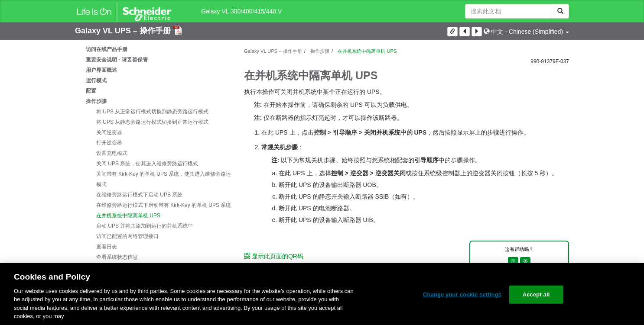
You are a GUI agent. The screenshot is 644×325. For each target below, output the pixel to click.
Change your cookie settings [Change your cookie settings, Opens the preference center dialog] (462, 294)
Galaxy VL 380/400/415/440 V (241, 11)
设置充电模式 (112, 153)
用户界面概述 (101, 70)
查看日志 (107, 247)
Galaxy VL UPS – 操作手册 (124, 31)
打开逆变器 (109, 143)
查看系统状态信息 (117, 257)
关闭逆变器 (109, 132)
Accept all (536, 294)
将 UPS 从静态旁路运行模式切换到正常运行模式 (152, 122)
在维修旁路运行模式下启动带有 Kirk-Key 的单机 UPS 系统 (164, 205)
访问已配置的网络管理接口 (127, 236)
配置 (91, 91)
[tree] (153, 169)
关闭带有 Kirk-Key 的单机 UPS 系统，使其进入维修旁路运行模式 (166, 179)
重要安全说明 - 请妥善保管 (117, 60)
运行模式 (96, 80)
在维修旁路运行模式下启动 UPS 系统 (139, 195)
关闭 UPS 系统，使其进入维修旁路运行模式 (147, 164)
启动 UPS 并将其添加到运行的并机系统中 (145, 226)
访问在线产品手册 (107, 49)
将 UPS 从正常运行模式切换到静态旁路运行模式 (152, 112)
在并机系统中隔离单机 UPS (128, 216)
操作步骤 (96, 101)
